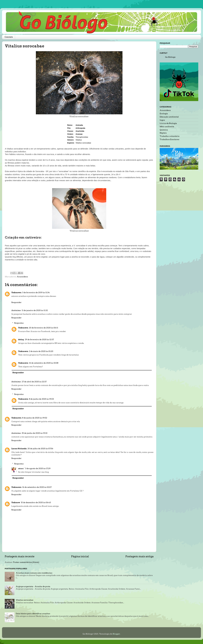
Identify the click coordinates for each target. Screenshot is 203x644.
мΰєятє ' (21, 468)
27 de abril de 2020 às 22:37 (34, 382)
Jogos (162, 120)
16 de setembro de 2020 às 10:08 (44, 363)
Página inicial (80, 556)
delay (21, 339)
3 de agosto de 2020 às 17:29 (38, 468)
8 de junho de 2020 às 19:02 (35, 418)
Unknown (16, 292)
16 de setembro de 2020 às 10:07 (37, 487)
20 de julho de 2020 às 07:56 (40, 449)
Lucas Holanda (19, 449)
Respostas (19, 323)
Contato (9, 37)
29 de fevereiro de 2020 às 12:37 (39, 339)
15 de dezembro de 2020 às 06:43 (36, 502)
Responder (16, 302)
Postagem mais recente (20, 556)
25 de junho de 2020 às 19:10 (35, 433)
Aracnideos (22, 277)
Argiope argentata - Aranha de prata (33, 586)
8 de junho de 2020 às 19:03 (41, 399)
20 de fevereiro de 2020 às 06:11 (44, 328)
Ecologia (164, 114)
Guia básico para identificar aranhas (33, 614)
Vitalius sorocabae (25, 600)
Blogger (116, 634)
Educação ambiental (169, 117)
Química (164, 130)
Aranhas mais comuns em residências (34, 573)
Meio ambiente (167, 127)
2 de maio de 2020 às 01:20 (41, 351)
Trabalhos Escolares (169, 139)
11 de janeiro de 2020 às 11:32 (35, 310)
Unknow (16, 502)
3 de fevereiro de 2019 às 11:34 (36, 292)
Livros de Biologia (168, 123)
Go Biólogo (170, 57)
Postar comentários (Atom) (26, 562)
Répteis (163, 133)
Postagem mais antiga (140, 556)
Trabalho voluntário (170, 136)
